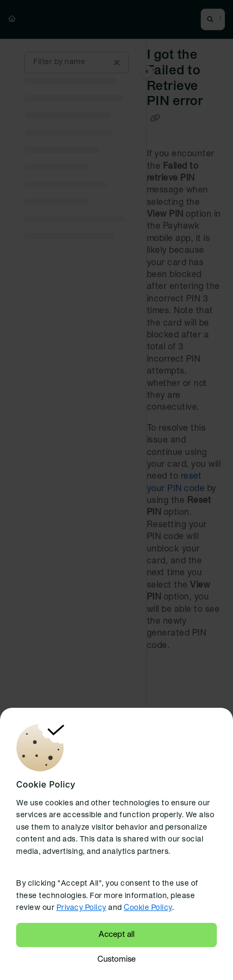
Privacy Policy (82, 908)
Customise (116, 960)
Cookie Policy (148, 908)
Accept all (116, 935)
